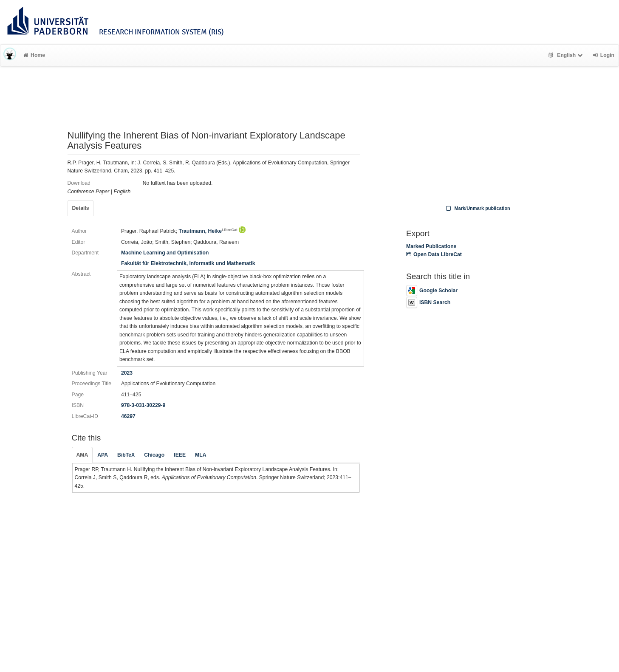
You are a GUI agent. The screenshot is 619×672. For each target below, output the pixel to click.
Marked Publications (431, 246)
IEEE (180, 455)
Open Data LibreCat (434, 254)
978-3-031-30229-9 (143, 405)
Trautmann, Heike (208, 231)
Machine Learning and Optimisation (165, 253)
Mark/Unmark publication (477, 208)
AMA (82, 455)
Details (81, 208)
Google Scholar (432, 291)
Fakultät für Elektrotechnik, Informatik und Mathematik (188, 263)
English (567, 55)
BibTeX (126, 455)
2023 (127, 373)
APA (103, 455)
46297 (128, 416)
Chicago (154, 455)
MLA (201, 455)
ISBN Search (428, 302)
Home (34, 55)
